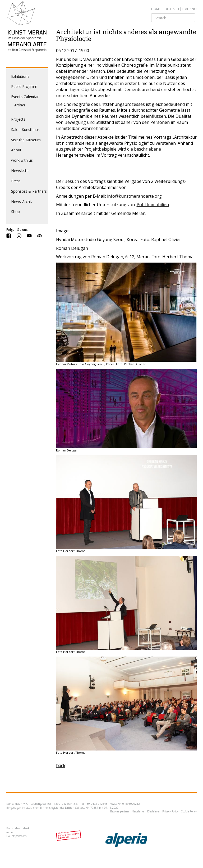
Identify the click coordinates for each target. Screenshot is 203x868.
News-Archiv (22, 202)
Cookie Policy (189, 811)
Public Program (24, 86)
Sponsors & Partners (29, 191)
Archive (20, 105)
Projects (18, 119)
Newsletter (20, 171)
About (16, 150)
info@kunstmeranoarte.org (134, 196)
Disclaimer (154, 811)
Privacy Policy (170, 811)
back (61, 766)
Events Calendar (25, 97)
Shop (15, 212)
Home (156, 9)
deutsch (172, 9)
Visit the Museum (26, 140)
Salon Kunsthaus (25, 130)
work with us (22, 160)
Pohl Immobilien (153, 205)
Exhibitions (20, 76)
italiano (190, 9)
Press (16, 181)
